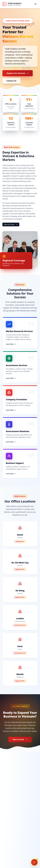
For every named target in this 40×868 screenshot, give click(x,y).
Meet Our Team (11, 224)
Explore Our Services (18, 73)
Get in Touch (20, 739)
